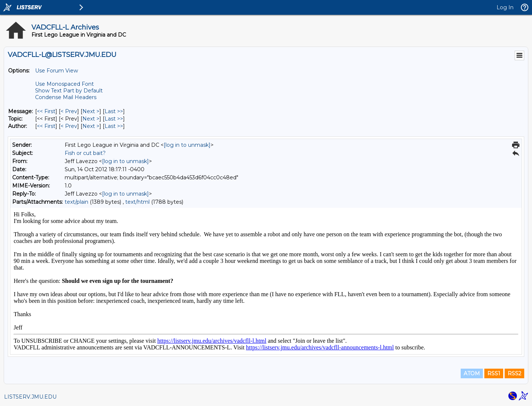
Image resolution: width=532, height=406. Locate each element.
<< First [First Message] (46, 111)
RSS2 (514, 373)
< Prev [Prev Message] (69, 111)
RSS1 (494, 373)
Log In (505, 7)
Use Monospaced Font (64, 84)
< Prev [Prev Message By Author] (69, 126)
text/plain (76, 202)
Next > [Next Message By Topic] (91, 119)
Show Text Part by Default (69, 91)
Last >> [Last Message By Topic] (114, 119)
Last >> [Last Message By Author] (114, 126)
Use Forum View (57, 71)
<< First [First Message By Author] (46, 126)
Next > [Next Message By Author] (91, 126)
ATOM (472, 373)
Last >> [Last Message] (114, 111)
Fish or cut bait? (85, 153)
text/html (137, 202)
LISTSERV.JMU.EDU (30, 397)
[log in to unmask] (187, 145)
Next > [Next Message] (91, 111)
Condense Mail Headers (66, 97)
